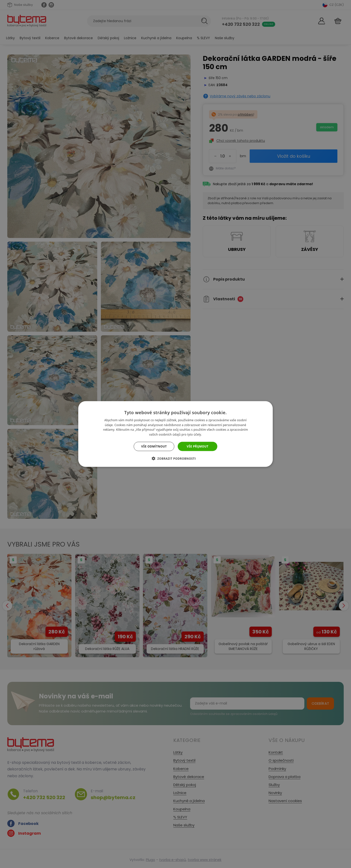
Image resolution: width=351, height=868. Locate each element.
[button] (176, 458)
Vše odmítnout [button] (154, 446)
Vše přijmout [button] (197, 446)
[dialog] (175, 434)
